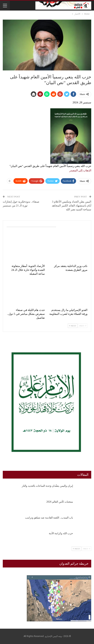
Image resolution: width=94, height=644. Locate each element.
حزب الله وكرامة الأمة (61, 533)
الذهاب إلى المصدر (80, 170)
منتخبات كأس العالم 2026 (60, 502)
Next (73, 326)
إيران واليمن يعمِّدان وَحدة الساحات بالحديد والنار (47, 486)
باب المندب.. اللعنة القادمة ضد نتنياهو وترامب (49, 518)
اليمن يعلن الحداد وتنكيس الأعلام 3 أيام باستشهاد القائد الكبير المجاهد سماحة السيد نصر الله (72, 206)
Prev (83, 326)
